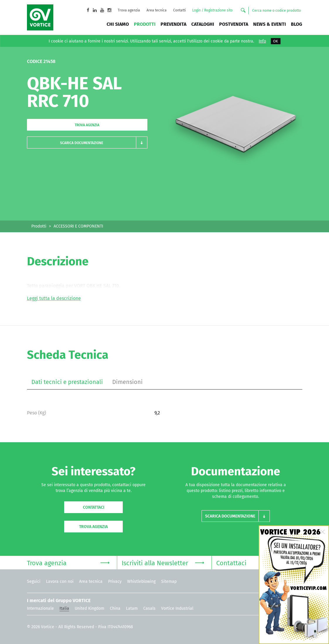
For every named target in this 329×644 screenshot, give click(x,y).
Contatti (179, 10)
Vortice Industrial (177, 608)
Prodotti (145, 24)
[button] (87, 142)
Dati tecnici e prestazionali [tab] (67, 382)
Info (262, 41)
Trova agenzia (129, 10)
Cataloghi (203, 24)
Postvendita (234, 24)
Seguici (34, 581)
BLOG (296, 24)
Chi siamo (118, 24)
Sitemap (169, 581)
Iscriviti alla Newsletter (163, 562)
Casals (149, 608)
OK (276, 41)
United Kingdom (90, 608)
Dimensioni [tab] (127, 382)
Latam (132, 608)
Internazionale (40, 608)
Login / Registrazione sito (212, 10)
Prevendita (173, 24)
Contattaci (94, 507)
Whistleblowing (141, 581)
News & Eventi (270, 24)
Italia (64, 608)
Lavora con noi (60, 581)
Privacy (115, 581)
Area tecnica (157, 10)
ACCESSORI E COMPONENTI (78, 226)
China (115, 608)
